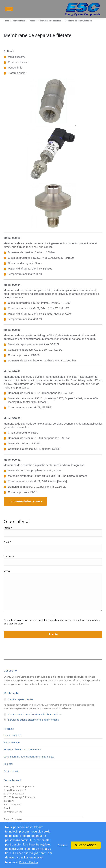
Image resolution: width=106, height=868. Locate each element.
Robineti (8, 764)
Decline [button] (62, 845)
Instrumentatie (12, 742)
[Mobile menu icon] (9, 9)
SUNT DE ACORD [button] (86, 845)
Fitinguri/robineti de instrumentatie (23, 749)
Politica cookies (12, 771)
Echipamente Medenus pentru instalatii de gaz (29, 757)
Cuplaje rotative (12, 735)
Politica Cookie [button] (29, 862)
